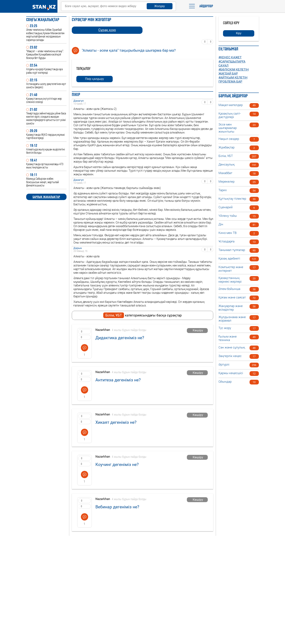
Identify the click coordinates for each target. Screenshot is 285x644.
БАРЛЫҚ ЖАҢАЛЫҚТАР (46, 197)
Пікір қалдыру (95, 79)
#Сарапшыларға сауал (232, 63)
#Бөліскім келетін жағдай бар (234, 71)
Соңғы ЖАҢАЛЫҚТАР (43, 20)
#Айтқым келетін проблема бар (233, 79)
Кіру (239, 33)
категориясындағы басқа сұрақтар (142, 315)
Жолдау (159, 6)
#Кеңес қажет (230, 57)
